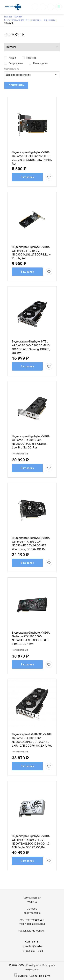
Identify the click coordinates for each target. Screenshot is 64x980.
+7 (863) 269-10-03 (32, 951)
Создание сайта (40, 976)
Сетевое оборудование (32, 911)
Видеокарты (50, 20)
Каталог (18, 17)
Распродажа (40, 63)
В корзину (27, 177)
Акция (12, 58)
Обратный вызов (35, 7)
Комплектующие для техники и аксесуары (32, 922)
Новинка (31, 58)
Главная (8, 17)
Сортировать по (12, 69)
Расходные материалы (32, 931)
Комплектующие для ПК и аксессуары (23, 20)
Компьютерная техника (32, 900)
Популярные (16, 63)
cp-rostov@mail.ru (32, 946)
